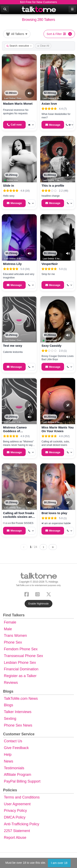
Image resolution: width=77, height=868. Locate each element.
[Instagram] (38, 594)
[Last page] (53, 547)
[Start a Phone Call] (14, 125)
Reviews (11, 683)
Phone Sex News (18, 725)
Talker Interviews (18, 712)
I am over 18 (59, 863)
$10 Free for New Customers (39, 2)
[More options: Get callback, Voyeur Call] (70, 125)
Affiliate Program (18, 775)
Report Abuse (15, 838)
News (9, 761)
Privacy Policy (15, 811)
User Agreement (17, 804)
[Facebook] (27, 594)
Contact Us (13, 741)
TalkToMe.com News (21, 699)
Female (10, 622)
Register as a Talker (20, 676)
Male (8, 629)
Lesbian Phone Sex (20, 663)
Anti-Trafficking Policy (22, 824)
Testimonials (14, 768)
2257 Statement (17, 831)
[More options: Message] (31, 125)
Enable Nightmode (38, 604)
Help (8, 755)
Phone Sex (13, 642)
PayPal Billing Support (22, 781)
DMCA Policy (15, 817)
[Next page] (43, 547)
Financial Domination (21, 669)
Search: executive (19, 46)
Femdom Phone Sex (21, 649)
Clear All (43, 46)
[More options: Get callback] (31, 203)
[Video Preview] (68, 175)
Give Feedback (16, 748)
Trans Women (15, 636)
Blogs (9, 705)
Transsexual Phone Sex (23, 656)
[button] (8, 60)
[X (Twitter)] (49, 594)
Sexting (10, 719)
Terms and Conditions (22, 797)
